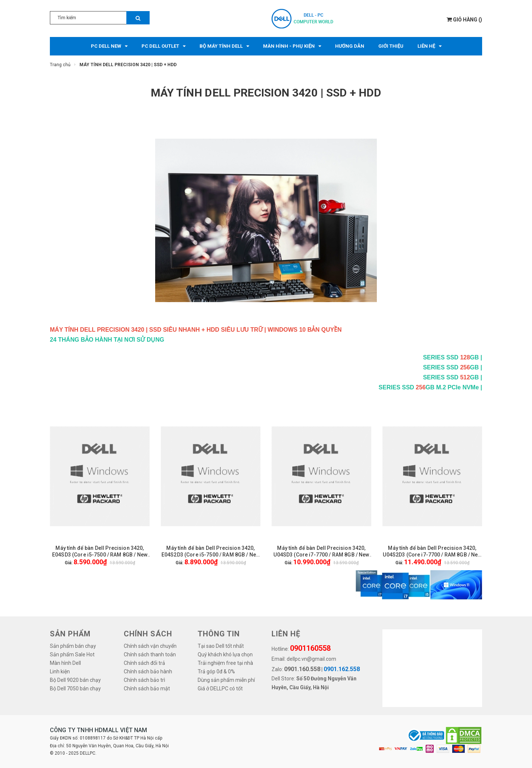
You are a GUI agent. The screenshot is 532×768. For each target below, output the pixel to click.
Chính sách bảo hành (148, 671)
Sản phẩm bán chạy (73, 646)
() (464, 20)
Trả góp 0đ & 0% (216, 671)
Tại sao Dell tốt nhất (221, 646)
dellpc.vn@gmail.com (311, 659)
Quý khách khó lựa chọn (225, 654)
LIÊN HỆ (286, 634)
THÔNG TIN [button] (219, 634)
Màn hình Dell (65, 663)
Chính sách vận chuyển (150, 646)
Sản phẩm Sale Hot (72, 654)
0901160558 (310, 648)
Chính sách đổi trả (144, 663)
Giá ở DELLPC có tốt (220, 689)
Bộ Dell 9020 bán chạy (75, 680)
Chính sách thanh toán (150, 654)
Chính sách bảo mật (147, 689)
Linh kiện (60, 671)
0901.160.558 (302, 669)
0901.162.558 (342, 669)
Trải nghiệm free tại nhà (225, 663)
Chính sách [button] (148, 634)
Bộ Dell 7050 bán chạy (75, 689)
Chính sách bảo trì (144, 680)
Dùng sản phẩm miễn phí (226, 680)
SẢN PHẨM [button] (70, 634)
